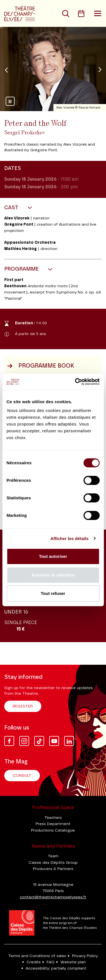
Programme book (41, 366)
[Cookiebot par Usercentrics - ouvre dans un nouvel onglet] (75, 382)
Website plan (73, 962)
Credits (34, 962)
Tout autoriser (53, 556)
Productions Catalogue (53, 830)
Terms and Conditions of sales (37, 956)
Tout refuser (53, 593)
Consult (22, 776)
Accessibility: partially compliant (56, 968)
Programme (22, 269)
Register (23, 706)
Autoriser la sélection (53, 575)
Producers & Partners (53, 869)
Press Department (53, 824)
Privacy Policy (85, 956)
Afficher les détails (69, 538)
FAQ (51, 962)
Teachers (53, 818)
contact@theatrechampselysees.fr (53, 897)
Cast (12, 208)
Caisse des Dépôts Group (53, 863)
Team (53, 856)
